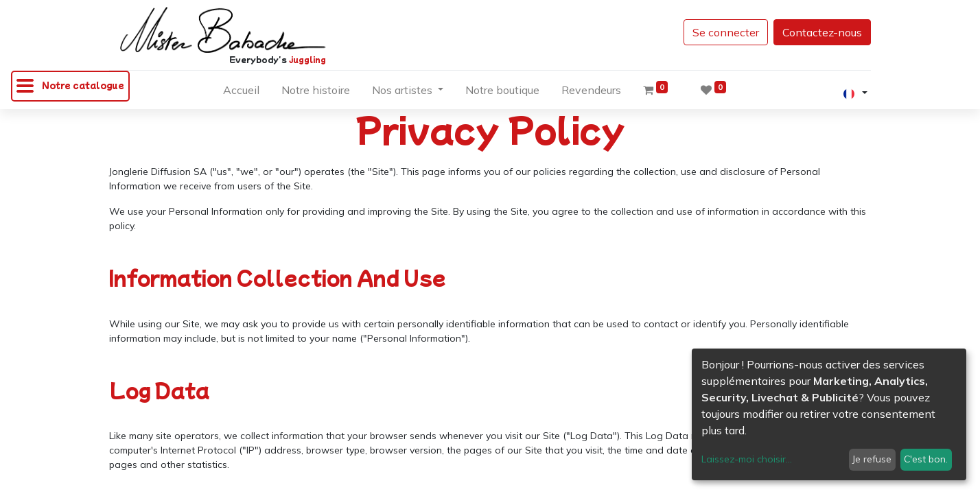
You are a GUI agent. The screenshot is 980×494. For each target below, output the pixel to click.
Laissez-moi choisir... (747, 459)
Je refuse (872, 459)
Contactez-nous (822, 32)
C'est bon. (926, 459)
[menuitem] (241, 93)
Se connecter (726, 32)
